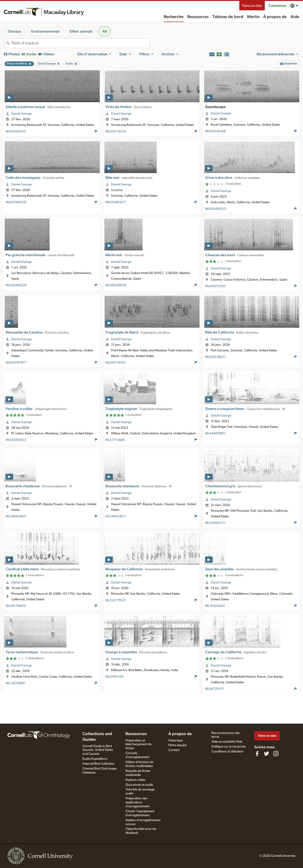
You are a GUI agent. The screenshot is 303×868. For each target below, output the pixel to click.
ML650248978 (116, 285)
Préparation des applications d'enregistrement (137, 802)
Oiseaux (15, 31)
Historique (176, 740)
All (105, 31)
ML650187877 (16, 363)
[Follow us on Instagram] (276, 754)
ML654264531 (16, 132)
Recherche (174, 17)
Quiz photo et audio (139, 785)
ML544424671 (116, 516)
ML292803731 (215, 523)
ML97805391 (115, 677)
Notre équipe (177, 745)
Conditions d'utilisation (227, 752)
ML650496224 (16, 285)
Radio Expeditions (95, 759)
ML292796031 (16, 606)
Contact (174, 750)
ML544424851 (16, 516)
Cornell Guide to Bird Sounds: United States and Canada (98, 750)
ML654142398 (215, 131)
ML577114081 (115, 440)
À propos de (275, 17)
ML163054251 (215, 606)
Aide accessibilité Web (227, 742)
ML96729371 (214, 689)
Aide (295, 17)
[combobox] (80, 43)
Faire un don (252, 6)
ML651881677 (115, 202)
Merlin (253, 17)
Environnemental (45, 31)
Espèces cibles (135, 780)
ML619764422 (16, 440)
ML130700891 (16, 683)
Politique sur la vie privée (229, 747)
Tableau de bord (228, 17)
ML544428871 (215, 433)
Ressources (198, 17)
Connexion (277, 6)
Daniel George (21, 114)
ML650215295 (215, 286)
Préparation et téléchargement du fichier (139, 744)
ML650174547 (116, 363)
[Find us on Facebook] (257, 754)
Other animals (81, 31)
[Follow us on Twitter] (266, 754)
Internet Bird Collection (98, 764)
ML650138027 (215, 357)
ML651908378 (16, 202)
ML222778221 (116, 600)
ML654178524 (116, 132)
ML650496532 (216, 209)
